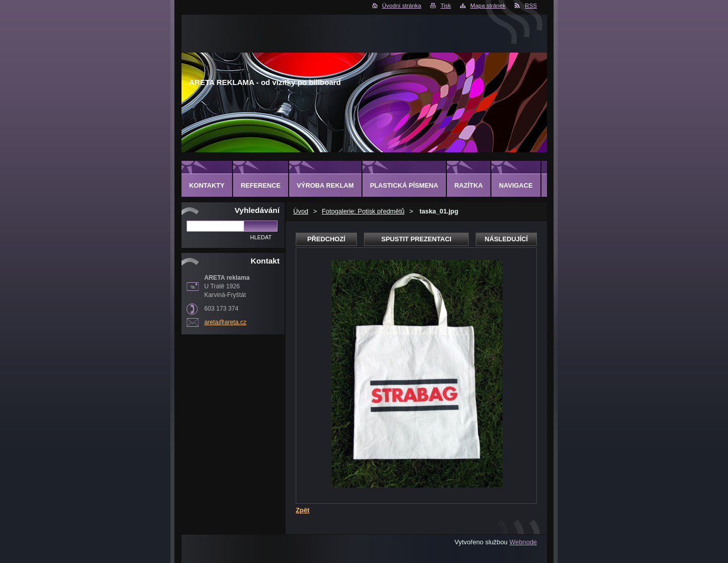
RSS (531, 6)
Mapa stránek (488, 6)
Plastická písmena (404, 185)
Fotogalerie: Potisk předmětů (363, 211)
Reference (261, 185)
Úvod (301, 211)
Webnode (523, 542)
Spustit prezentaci (416, 239)
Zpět (303, 510)
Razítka (469, 185)
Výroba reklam (325, 185)
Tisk (446, 6)
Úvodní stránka (402, 6)
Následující (506, 239)
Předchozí (326, 239)
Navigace (516, 185)
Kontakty (207, 185)
